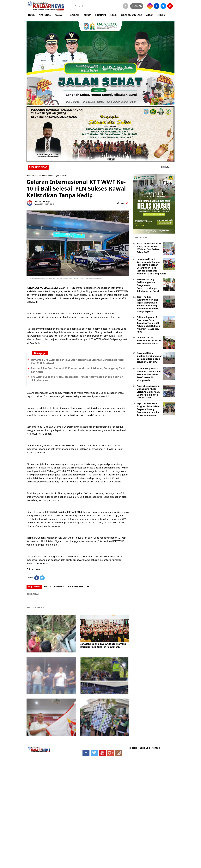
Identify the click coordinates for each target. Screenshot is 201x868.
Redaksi (133, 748)
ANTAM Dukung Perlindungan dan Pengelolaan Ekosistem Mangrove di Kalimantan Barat (148, 285)
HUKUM (87, 15)
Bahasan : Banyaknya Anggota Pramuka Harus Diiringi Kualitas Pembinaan (103, 645)
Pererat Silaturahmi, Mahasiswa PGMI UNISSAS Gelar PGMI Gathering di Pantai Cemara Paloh (148, 392)
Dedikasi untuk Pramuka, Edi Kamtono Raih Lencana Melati (149, 340)
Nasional (44, 175)
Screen (137, 6)
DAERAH (74, 15)
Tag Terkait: (34, 587)
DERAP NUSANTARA (131, 15)
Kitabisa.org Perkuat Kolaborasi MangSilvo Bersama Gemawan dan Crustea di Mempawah (149, 374)
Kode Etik (145, 748)
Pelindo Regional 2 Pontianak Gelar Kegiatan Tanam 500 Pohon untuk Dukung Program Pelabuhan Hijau (148, 324)
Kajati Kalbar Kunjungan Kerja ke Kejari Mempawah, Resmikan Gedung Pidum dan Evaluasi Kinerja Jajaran (147, 304)
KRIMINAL (101, 15)
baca (121, 203)
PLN (65, 175)
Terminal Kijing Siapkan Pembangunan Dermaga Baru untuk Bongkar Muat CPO (149, 357)
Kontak (156, 748)
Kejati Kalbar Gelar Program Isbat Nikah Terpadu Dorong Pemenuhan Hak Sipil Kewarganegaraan (148, 409)
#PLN (89, 587)
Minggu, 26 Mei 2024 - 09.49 (44, 204)
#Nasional (59, 587)
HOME (32, 15)
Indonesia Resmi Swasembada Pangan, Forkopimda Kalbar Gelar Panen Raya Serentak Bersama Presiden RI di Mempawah (151, 266)
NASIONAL (45, 15)
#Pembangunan (76, 587)
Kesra (36, 175)
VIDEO (149, 15)
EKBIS (113, 15)
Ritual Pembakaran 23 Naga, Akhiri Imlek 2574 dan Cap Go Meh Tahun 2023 (149, 248)
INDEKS (161, 15)
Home (29, 175)
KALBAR (59, 15)
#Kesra (47, 587)
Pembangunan (55, 175)
